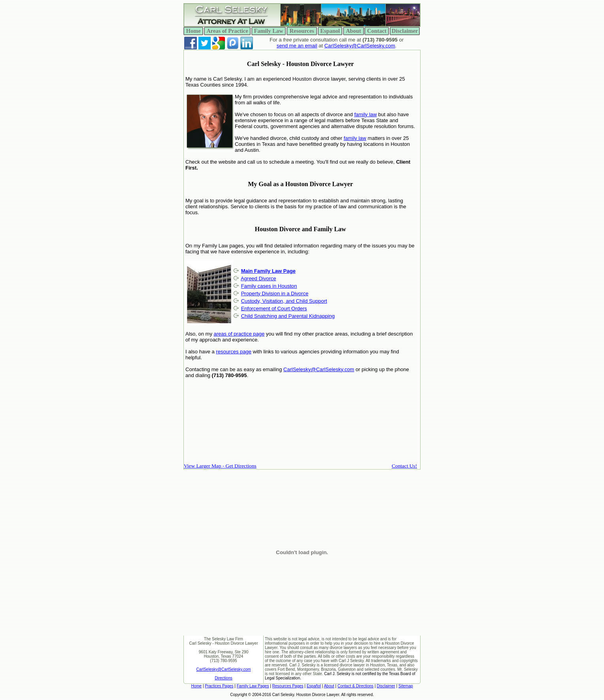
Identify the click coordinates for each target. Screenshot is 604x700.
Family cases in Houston (269, 286)
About (329, 686)
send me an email (297, 46)
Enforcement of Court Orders (274, 308)
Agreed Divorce (259, 278)
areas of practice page (239, 334)
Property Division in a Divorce (275, 293)
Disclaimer (386, 686)
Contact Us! (404, 466)
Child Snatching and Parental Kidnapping (288, 316)
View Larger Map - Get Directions (220, 466)
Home (196, 686)
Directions (223, 678)
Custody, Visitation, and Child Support (284, 301)
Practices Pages (219, 686)
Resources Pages (288, 686)
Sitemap (406, 686)
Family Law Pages (253, 686)
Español (314, 686)
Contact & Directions (356, 686)
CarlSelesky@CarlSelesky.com (360, 46)
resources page (234, 352)
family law (365, 114)
